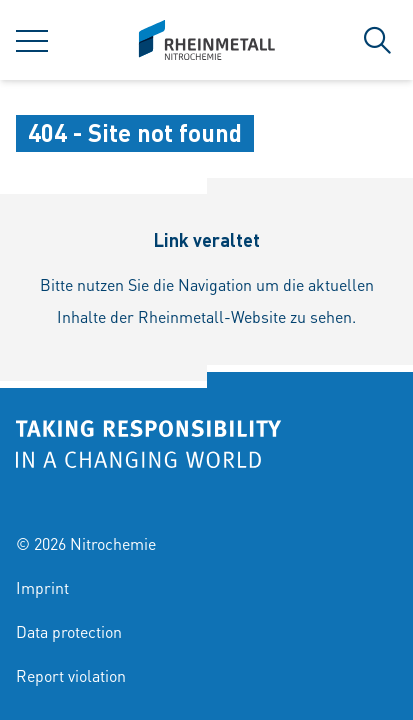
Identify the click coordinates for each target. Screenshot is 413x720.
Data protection (69, 631)
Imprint (42, 587)
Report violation (71, 675)
